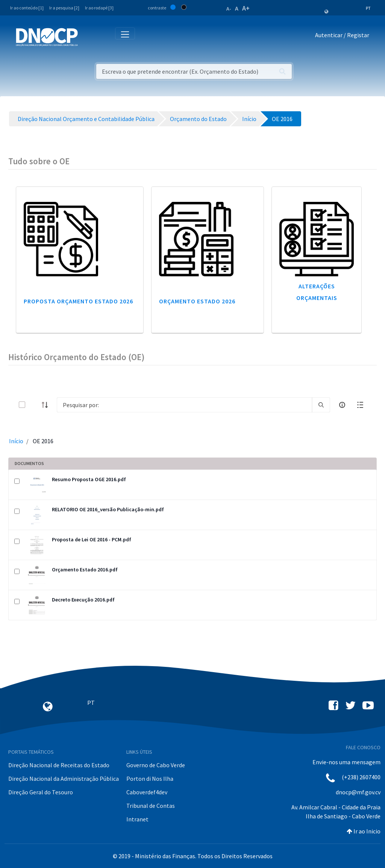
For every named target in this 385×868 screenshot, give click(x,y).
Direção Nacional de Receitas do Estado (59, 765)
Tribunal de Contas (151, 806)
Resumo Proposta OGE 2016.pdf (89, 479)
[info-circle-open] (342, 405)
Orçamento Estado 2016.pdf (85, 570)
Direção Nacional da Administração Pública (64, 779)
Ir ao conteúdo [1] (27, 8)
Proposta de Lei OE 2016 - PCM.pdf (92, 539)
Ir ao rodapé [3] (99, 8)
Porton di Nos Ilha (150, 779)
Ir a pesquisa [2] (64, 8)
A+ (246, 8)
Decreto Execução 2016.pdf (83, 600)
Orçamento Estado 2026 (197, 301)
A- (229, 9)
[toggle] (34, 405)
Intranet (137, 819)
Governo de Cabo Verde (156, 765)
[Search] (184, 405)
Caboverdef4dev (147, 792)
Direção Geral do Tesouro (41, 792)
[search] (321, 405)
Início (16, 441)
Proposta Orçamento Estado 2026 (78, 301)
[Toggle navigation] (88, 37)
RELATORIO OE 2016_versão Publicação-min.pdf (108, 509)
